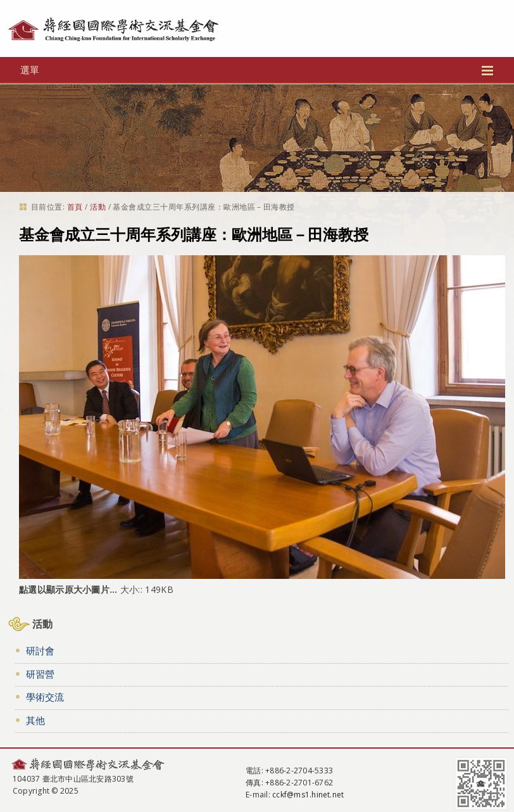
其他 (35, 720)
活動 (98, 207)
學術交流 (45, 697)
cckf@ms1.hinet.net (308, 795)
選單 (257, 70)
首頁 (75, 207)
